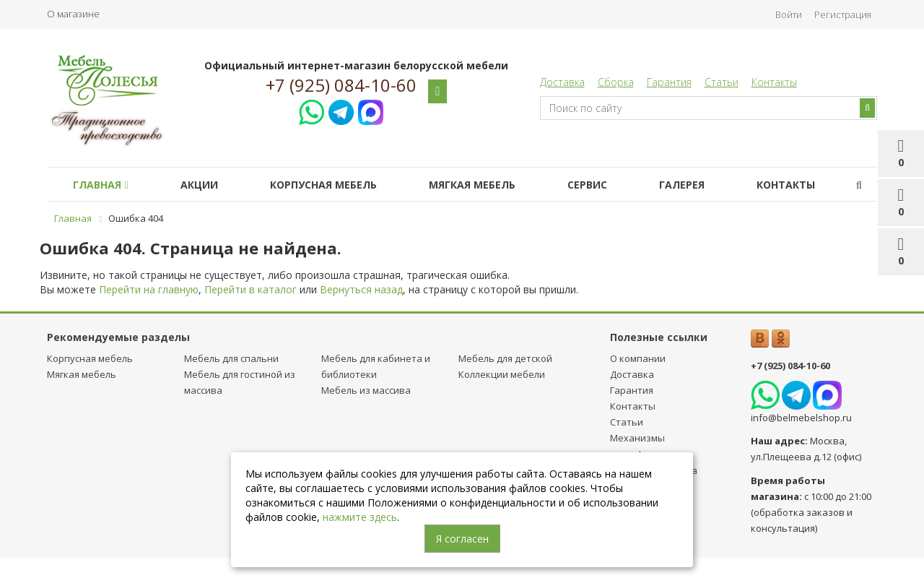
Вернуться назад (361, 289)
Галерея (682, 185)
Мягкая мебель (472, 185)
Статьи (722, 82)
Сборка (616, 82)
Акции (199, 185)
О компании (638, 358)
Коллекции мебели (502, 374)
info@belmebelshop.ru (801, 418)
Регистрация (843, 14)
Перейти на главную (149, 289)
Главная (101, 185)
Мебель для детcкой (505, 358)
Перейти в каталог (250, 289)
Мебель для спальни (231, 358)
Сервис (587, 185)
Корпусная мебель (323, 185)
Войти (789, 14)
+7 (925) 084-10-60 (341, 85)
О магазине (73, 14)
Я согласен (462, 539)
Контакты (774, 82)
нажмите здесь (360, 517)
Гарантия (669, 82)
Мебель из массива (366, 390)
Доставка (562, 82)
